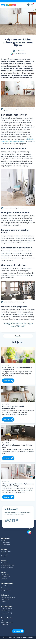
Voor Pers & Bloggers (7, 622)
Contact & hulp (6, 618)
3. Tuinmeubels (5, 545)
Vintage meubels (6, 590)
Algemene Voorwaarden (8, 597)
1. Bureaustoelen (6, 552)
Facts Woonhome (6, 611)
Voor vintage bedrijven (7, 613)
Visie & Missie (5, 586)
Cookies (3, 601)
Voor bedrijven (6, 606)
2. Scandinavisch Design (8, 565)
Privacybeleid (5, 599)
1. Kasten (4, 541)
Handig (4, 572)
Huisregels (5, 595)
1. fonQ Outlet (5, 563)
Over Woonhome (7, 584)
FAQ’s (3, 620)
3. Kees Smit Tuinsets (7, 567)
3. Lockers (4, 556)
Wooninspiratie (5, 576)
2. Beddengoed (5, 543)
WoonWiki (4, 579)
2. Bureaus (4, 554)
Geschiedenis (5, 588)
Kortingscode (5, 574)
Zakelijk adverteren (7, 609)
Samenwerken (5, 624)
